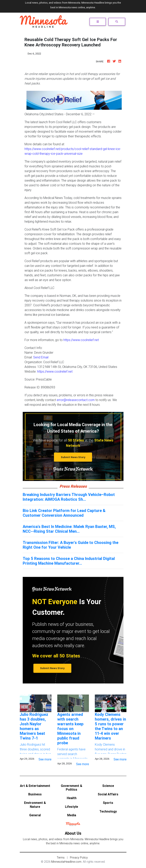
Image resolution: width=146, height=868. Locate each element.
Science (108, 786)
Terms (61, 858)
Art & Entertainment (35, 786)
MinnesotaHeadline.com (66, 862)
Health (72, 798)
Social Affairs (108, 794)
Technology (108, 811)
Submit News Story (73, 457)
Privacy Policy (79, 858)
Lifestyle (72, 807)
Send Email (41, 357)
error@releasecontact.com (76, 400)
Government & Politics (72, 788)
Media (72, 815)
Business (35, 794)
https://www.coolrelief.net (81, 340)
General (35, 815)
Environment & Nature (35, 805)
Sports (108, 803)
